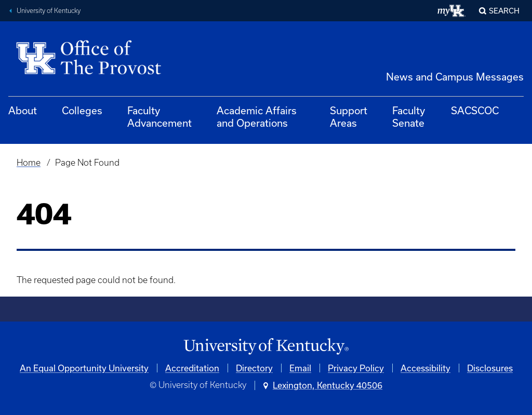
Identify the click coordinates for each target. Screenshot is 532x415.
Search (504, 11)
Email (300, 368)
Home (29, 163)
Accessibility (425, 368)
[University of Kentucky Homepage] (266, 347)
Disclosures (490, 368)
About (23, 110)
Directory (254, 368)
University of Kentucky (49, 11)
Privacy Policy (356, 368)
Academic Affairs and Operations (257, 117)
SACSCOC (475, 110)
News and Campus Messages (455, 77)
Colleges (82, 110)
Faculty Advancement (159, 117)
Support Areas (349, 117)
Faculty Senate (409, 117)
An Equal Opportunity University (84, 368)
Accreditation (192, 368)
